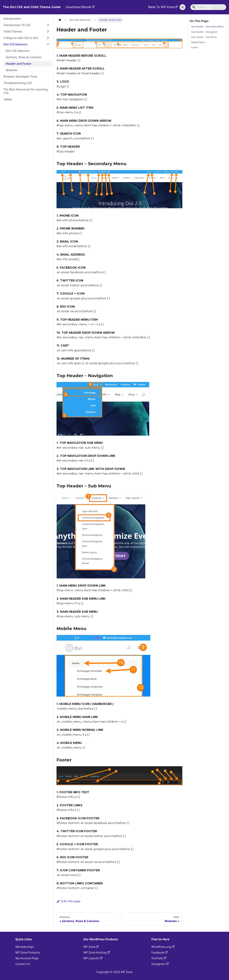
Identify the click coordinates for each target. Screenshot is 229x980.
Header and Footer (19, 64)
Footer (195, 47)
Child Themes (13, 31)
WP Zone (91, 947)
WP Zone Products (28, 952)
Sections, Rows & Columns (24, 57)
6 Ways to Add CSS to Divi (21, 38)
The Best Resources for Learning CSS (26, 91)
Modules (12, 70)
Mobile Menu (198, 42)
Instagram (160, 964)
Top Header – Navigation (204, 32)
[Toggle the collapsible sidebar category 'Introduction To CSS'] (48, 25)
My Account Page (27, 958)
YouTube (159, 958)
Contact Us (23, 964)
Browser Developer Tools (20, 76)
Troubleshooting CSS (18, 83)
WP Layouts (93, 958)
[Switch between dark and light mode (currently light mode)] (182, 7)
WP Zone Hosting (97, 952)
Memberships (25, 947)
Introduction (12, 19)
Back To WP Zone (163, 7)
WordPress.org (163, 947)
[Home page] (60, 20)
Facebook (159, 952)
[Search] (208, 7)
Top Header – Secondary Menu (207, 26)
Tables (8, 99)
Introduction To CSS (17, 25)
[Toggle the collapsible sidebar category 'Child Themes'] (48, 31)
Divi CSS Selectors (16, 44)
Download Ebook (80, 7)
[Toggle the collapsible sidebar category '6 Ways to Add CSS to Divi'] (48, 38)
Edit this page (69, 901)
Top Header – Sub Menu (204, 37)
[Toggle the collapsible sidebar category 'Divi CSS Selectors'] (48, 44)
